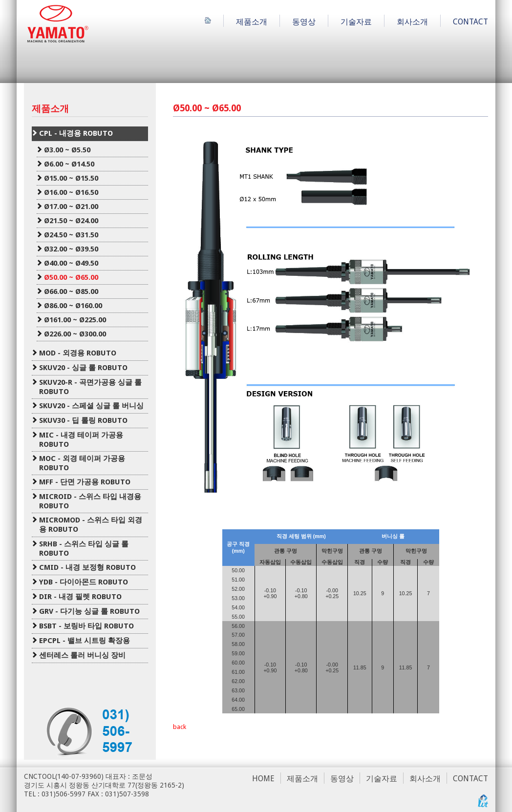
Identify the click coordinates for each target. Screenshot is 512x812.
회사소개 (412, 22)
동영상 (304, 22)
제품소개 (252, 22)
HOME (263, 779)
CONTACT (470, 22)
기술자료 (356, 22)
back (180, 727)
